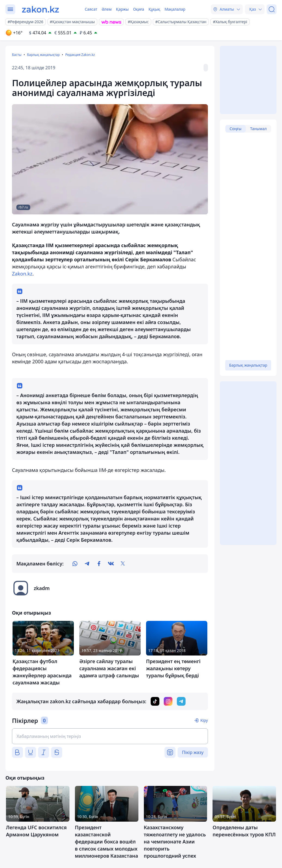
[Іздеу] (272, 9)
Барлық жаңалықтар (43, 55)
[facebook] (99, 564)
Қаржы (122, 9)
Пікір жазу (193, 752)
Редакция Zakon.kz (80, 55)
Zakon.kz (22, 274)
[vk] (111, 564)
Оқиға (139, 9)
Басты (17, 55)
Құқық (154, 9)
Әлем (107, 9)
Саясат (91, 9)
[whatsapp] (75, 564)
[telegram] (87, 564)
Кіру (204, 720)
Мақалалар (175, 9)
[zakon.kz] (40, 9)
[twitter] (123, 564)
